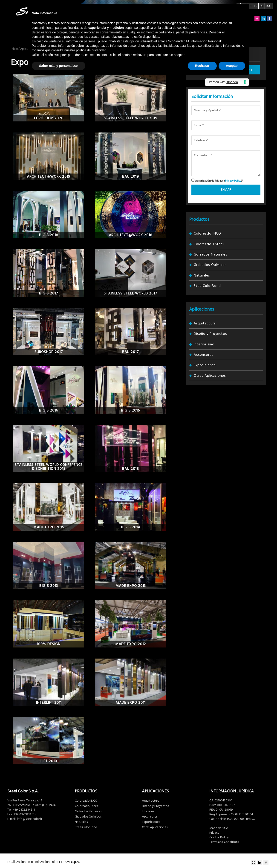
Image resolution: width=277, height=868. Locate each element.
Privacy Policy (233, 181)
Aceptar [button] (232, 66)
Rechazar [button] (202, 66)
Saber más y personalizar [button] (59, 66)
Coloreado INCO (207, 234)
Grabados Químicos (210, 265)
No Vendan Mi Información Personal (195, 41)
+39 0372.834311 (24, 810)
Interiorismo (204, 344)
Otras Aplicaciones (210, 376)
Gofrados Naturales (211, 255)
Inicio (14, 49)
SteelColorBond (207, 286)
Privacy (214, 833)
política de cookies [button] (175, 28)
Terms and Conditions (224, 842)
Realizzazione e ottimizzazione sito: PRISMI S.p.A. (44, 862)
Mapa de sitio (219, 828)
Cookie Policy (219, 837)
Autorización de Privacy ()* (217, 181)
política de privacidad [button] (91, 50)
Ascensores (204, 355)
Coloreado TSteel (209, 244)
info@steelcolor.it (30, 819)
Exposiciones (205, 365)
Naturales (202, 275)
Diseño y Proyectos (210, 334)
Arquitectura (205, 323)
